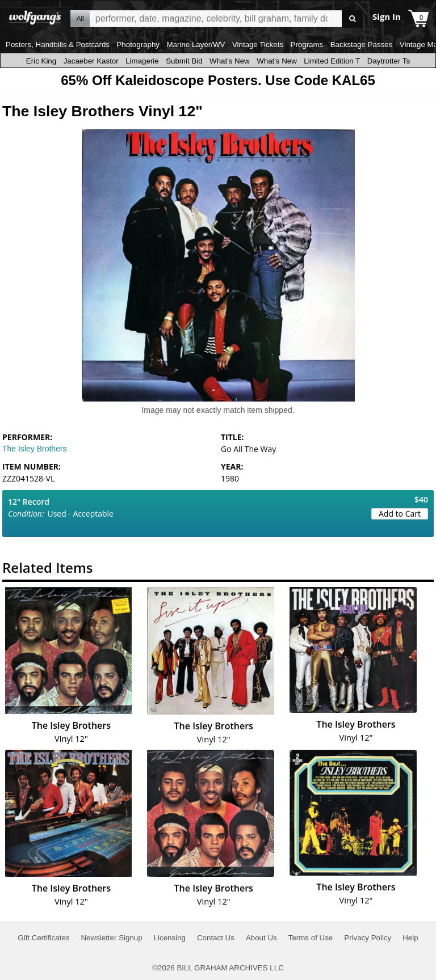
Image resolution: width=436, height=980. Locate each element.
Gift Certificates (43, 938)
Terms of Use (311, 938)
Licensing (170, 938)
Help (410, 938)
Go (352, 19)
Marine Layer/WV (196, 45)
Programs (307, 45)
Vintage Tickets (258, 45)
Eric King (41, 61)
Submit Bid (184, 61)
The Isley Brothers (35, 449)
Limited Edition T (332, 61)
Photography (138, 45)
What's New (230, 61)
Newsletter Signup (111, 938)
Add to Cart (400, 514)
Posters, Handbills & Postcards (58, 45)
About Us (261, 938)
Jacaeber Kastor (91, 61)
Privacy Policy (368, 938)
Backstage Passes (362, 45)
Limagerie (142, 61)
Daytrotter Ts (389, 61)
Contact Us (216, 938)
